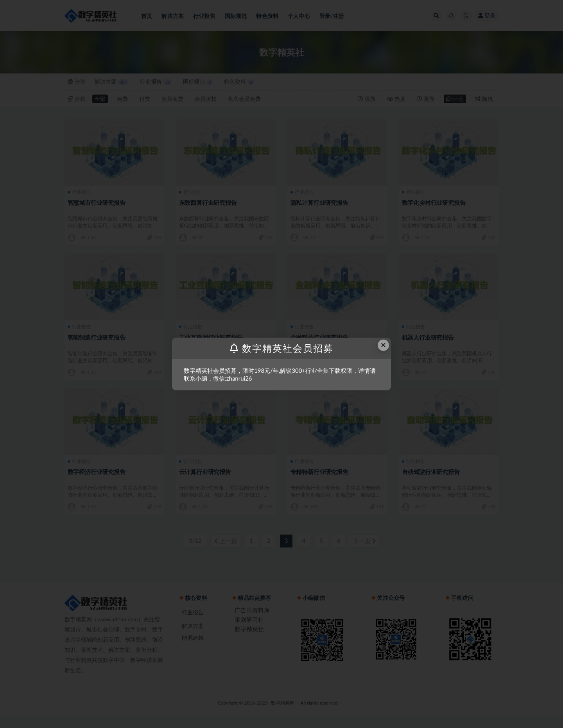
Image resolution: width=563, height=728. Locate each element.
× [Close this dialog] (384, 345)
